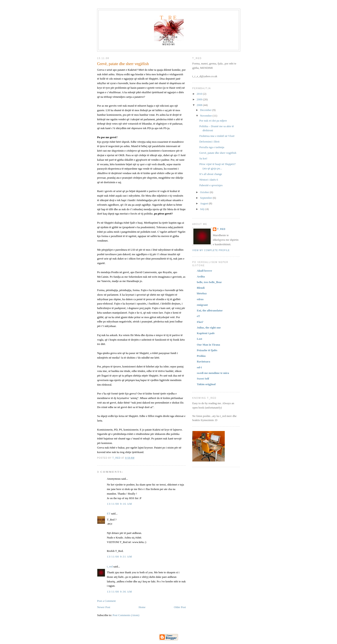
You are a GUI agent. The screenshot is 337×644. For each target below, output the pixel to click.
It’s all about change (211, 174)
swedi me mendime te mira (213, 373)
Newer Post (104, 607)
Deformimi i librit (209, 142)
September (206, 198)
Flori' (200, 322)
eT (198, 316)
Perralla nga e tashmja (212, 147)
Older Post (180, 607)
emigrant (202, 305)
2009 (200, 99)
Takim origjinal (206, 384)
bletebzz (202, 293)
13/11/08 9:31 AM (119, 557)
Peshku (201, 356)
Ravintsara (203, 361)
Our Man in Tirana (208, 345)
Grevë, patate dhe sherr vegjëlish (218, 153)
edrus (200, 299)
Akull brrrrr (204, 271)
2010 (200, 94)
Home (142, 607)
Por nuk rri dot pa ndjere (213, 121)
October (205, 192)
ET (109, 513)
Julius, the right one (209, 328)
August (205, 203)
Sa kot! (203, 158)
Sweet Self (203, 379)
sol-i (199, 367)
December (206, 110)
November (206, 116)
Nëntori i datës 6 (209, 180)
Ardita (201, 276)
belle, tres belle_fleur (209, 282)
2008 (200, 105)
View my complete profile (211, 250)
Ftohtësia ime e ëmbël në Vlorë (217, 136)
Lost (200, 339)
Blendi (201, 288)
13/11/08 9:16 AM (119, 504)
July (203, 209)
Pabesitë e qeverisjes (211, 185)
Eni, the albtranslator (210, 310)
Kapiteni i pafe (206, 333)
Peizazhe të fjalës (207, 350)
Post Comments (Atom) (126, 615)
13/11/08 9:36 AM (119, 592)
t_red (169, 21)
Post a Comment (106, 601)
